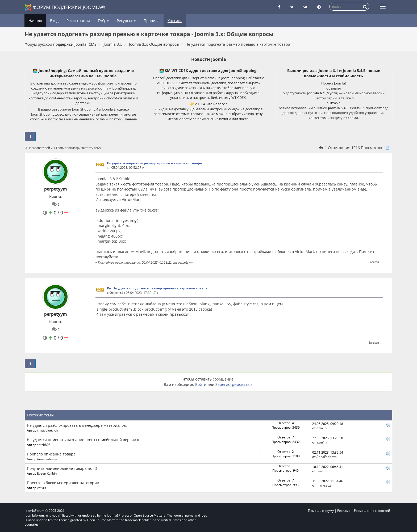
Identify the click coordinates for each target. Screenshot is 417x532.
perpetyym (56, 189)
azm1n (322, 428)
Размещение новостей (372, 511)
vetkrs (41, 488)
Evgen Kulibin (47, 473)
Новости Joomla (209, 59)
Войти (201, 384)
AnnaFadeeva (47, 459)
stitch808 (44, 445)
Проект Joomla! (333, 83)
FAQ (103, 21)
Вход (54, 21)
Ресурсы (126, 21)
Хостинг (175, 21)
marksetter (325, 485)
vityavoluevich (47, 430)
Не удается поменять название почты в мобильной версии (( (83, 440)
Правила (152, 21)
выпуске (333, 103)
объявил (333, 88)
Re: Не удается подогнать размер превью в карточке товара (157, 288)
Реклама (344, 511)
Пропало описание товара (51, 454)
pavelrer (323, 471)
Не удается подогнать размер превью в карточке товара (154, 163)
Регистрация (78, 21)
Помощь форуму (321, 511)
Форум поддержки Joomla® (65, 7)
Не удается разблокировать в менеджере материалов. (77, 425)
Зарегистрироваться (234, 384)
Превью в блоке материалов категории (63, 483)
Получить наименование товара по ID (62, 468)
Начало (35, 21)
